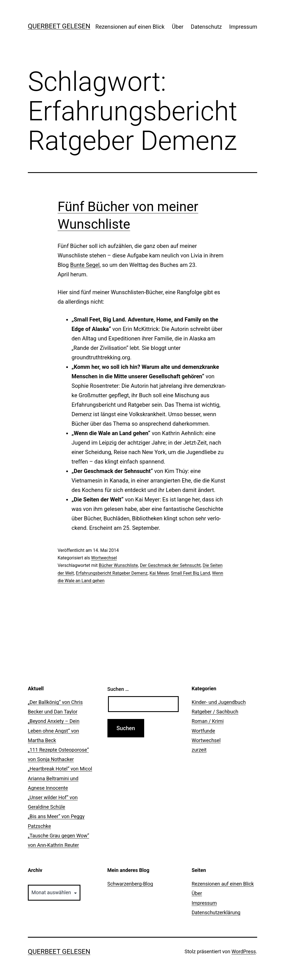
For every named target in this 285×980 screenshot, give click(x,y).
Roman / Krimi (208, 721)
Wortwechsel (104, 558)
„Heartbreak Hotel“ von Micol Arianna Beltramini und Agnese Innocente (60, 778)
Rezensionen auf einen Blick (130, 27)
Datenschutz (207, 27)
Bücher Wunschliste (118, 565)
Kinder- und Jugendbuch (219, 702)
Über (178, 27)
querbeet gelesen (59, 26)
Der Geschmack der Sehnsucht (170, 565)
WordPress (244, 951)
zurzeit (199, 750)
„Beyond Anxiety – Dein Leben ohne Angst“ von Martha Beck (54, 731)
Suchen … (118, 689)
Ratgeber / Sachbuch (215, 712)
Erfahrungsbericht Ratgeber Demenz (112, 573)
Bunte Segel (85, 265)
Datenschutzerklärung (216, 912)
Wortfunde (203, 731)
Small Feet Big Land (191, 573)
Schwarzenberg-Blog (130, 884)
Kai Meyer (159, 573)
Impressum (243, 27)
